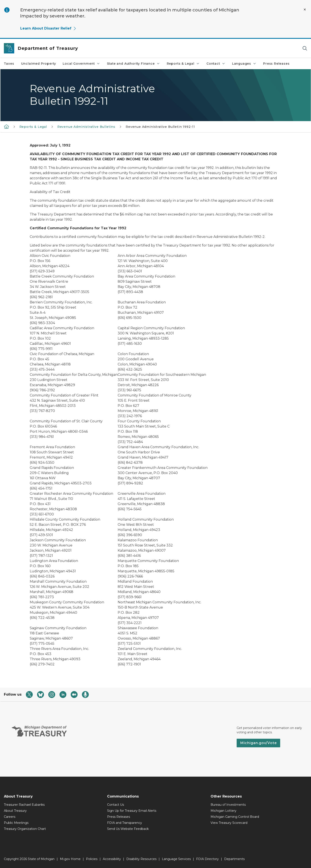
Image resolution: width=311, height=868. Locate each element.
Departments (234, 859)
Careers (10, 817)
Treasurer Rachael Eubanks (24, 805)
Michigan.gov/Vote (258, 743)
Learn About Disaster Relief (48, 28)
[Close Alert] (305, 9)
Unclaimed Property (39, 64)
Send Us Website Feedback (128, 829)
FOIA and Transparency (125, 823)
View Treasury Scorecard (229, 823)
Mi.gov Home (70, 859)
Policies (92, 859)
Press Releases (276, 64)
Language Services (176, 859)
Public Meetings (16, 823)
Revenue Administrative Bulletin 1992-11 (160, 127)
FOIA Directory (207, 859)
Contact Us (116, 805)
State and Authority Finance (133, 64)
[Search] (305, 48)
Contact (216, 64)
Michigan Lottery (223, 811)
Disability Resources (141, 859)
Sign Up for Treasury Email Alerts (132, 811)
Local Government (81, 64)
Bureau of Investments (228, 805)
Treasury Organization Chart (25, 829)
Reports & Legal (183, 64)
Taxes (9, 64)
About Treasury (15, 811)
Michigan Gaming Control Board (235, 817)
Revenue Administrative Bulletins (86, 127)
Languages (244, 64)
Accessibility (112, 859)
